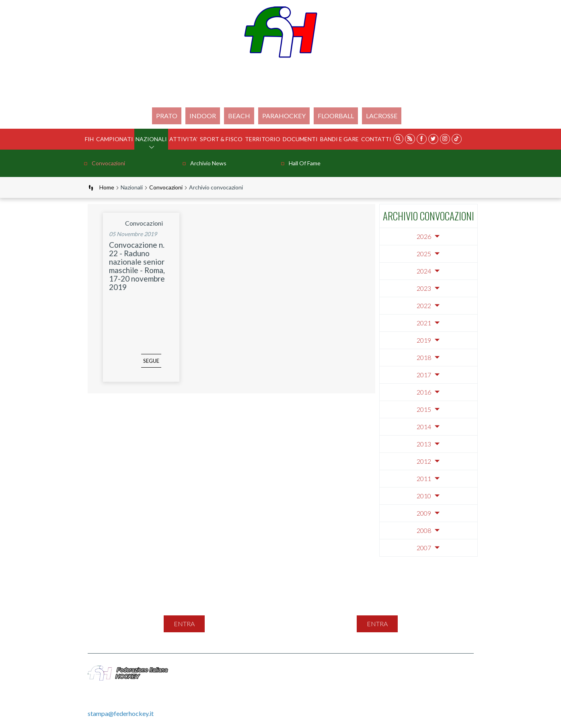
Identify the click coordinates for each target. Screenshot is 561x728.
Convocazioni (108, 163)
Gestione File (312, 679)
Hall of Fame (305, 163)
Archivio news (208, 163)
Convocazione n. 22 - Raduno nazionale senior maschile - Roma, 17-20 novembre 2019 (137, 266)
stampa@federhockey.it (121, 713)
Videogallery (268, 679)
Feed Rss (343, 670)
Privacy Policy (383, 670)
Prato (167, 116)
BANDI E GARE (339, 139)
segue (139, 366)
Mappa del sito (271, 670)
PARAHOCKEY (284, 116)
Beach (239, 116)
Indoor (203, 116)
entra (184, 624)
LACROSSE (382, 116)
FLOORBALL (336, 116)
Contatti (376, 139)
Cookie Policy (430, 670)
